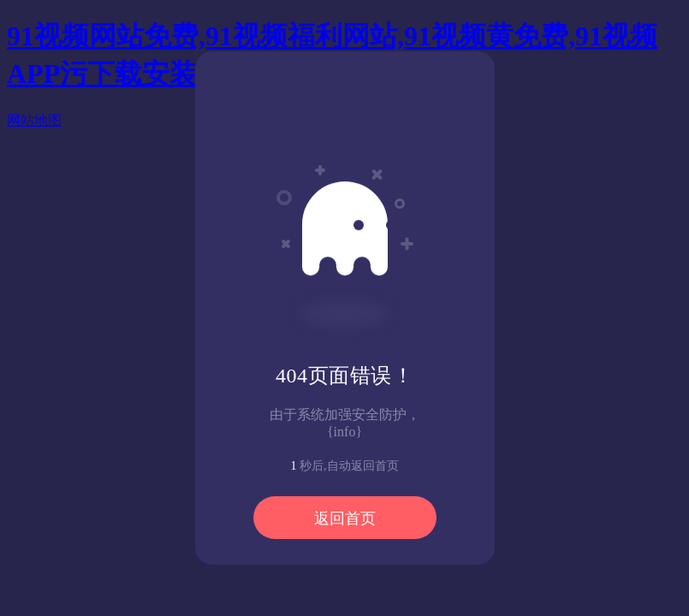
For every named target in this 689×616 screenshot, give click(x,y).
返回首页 (345, 518)
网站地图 (34, 120)
